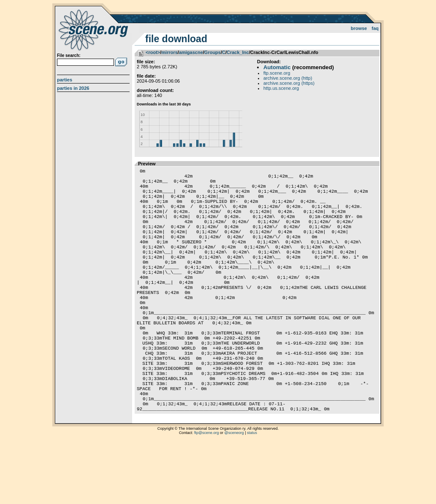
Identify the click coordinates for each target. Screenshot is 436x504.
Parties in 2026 (73, 88)
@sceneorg (234, 493)
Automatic (277, 67)
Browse (359, 28)
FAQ (375, 28)
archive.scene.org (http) (288, 78)
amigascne (191, 52)
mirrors (169, 52)
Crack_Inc (238, 52)
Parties (65, 80)
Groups (213, 52)
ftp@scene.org (207, 493)
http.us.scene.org (281, 88)
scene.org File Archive (94, 30)
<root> (153, 52)
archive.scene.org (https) (289, 83)
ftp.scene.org (277, 73)
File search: (69, 55)
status (252, 493)
